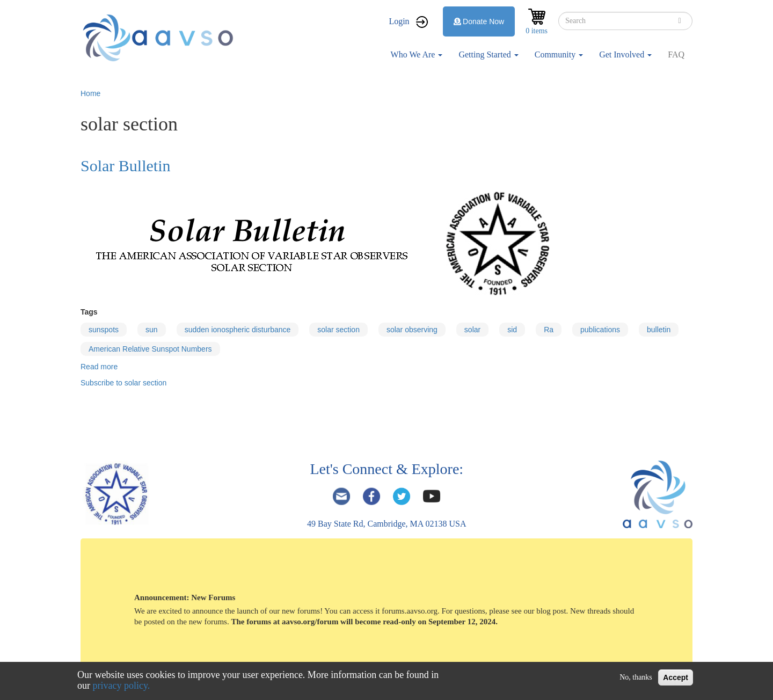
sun (152, 330)
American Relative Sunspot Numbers (150, 349)
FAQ (676, 54)
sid (512, 330)
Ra (549, 330)
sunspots (104, 330)
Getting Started (488, 54)
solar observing (412, 330)
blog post (551, 611)
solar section (338, 330)
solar (472, 330)
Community (559, 54)
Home (90, 93)
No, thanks (636, 677)
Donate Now (479, 21)
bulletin (659, 330)
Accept (676, 677)
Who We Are (417, 54)
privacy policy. (122, 686)
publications (600, 330)
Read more (99, 367)
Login (399, 21)
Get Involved (625, 54)
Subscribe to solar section (123, 383)
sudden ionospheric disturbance (238, 330)
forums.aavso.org (410, 611)
